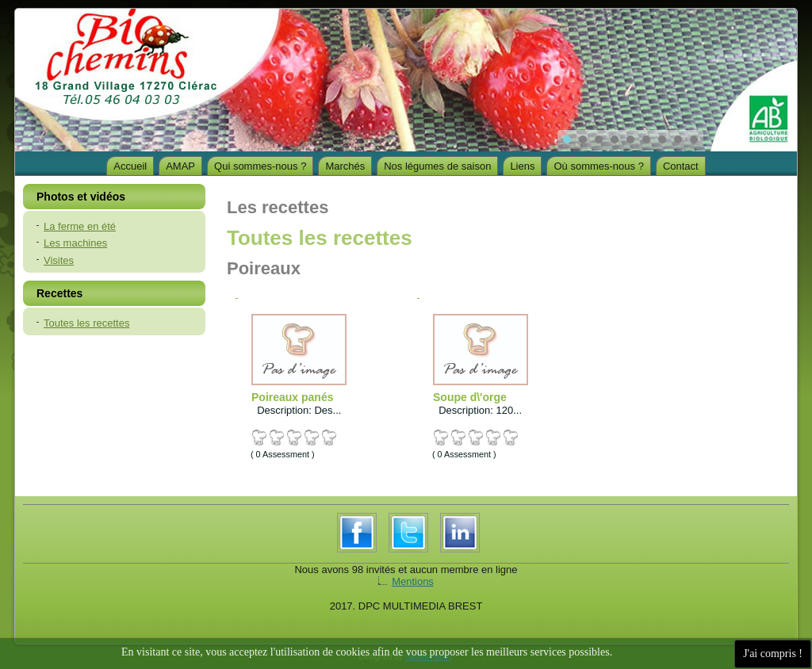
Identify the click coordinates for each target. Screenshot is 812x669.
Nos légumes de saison (437, 166)
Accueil (130, 166)
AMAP (180, 166)
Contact (681, 166)
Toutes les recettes (86, 323)
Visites (59, 260)
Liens (522, 166)
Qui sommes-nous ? (260, 166)
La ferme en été (80, 226)
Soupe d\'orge (470, 397)
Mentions (413, 581)
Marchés (345, 166)
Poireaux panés (293, 397)
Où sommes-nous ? (598, 166)
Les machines (75, 243)
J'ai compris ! (773, 654)
